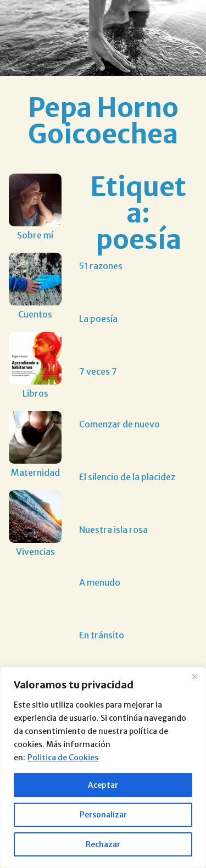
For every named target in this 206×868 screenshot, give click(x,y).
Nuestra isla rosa (113, 530)
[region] (103, 767)
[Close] (194, 676)
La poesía (98, 319)
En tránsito (102, 635)
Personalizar (103, 815)
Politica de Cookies (63, 758)
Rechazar (103, 844)
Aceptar (103, 785)
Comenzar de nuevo (119, 424)
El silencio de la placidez (127, 477)
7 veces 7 (98, 371)
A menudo (100, 582)
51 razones (101, 266)
